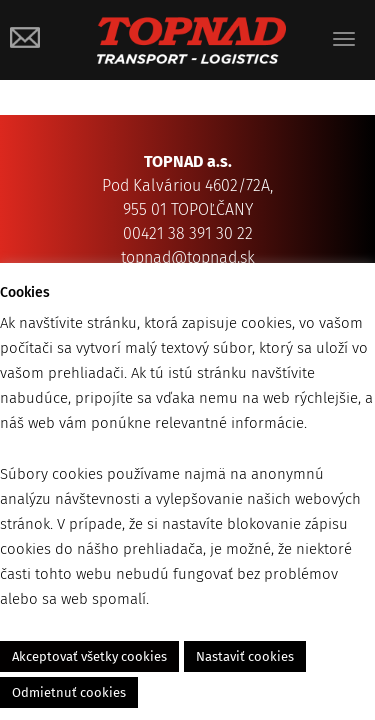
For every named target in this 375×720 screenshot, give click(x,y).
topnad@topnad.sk (188, 257)
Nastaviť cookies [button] (245, 656)
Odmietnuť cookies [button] (69, 692)
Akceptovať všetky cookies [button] (89, 656)
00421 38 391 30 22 (188, 233)
